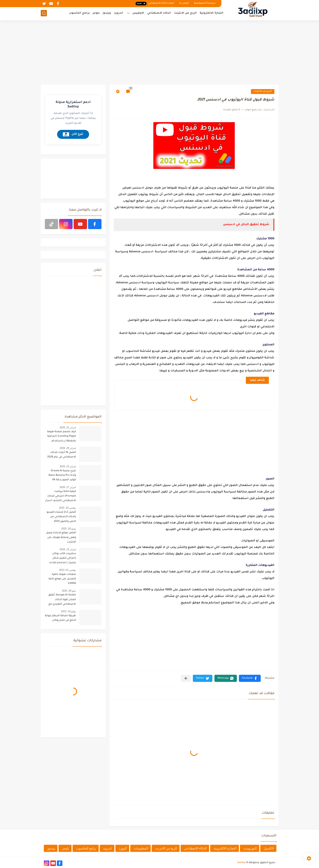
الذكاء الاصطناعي (159, 13)
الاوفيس (138, 13)
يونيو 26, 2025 (68, 529)
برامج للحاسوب (86, 848)
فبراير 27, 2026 (68, 487)
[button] (250, 678)
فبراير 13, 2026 (68, 549)
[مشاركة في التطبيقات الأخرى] (186, 678)
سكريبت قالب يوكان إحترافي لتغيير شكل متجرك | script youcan (63, 558)
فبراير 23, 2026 (68, 466)
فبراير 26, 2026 (68, 448)
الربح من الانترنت (185, 13)
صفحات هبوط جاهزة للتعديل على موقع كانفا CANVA (62, 579)
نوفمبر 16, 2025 (67, 508)
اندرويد (119, 13)
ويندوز (107, 13)
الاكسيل (269, 848)
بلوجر (96, 13)
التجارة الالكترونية (212, 13)
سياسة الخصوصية (205, 3)
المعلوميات (141, 848)
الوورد (123, 848)
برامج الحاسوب (79, 13)
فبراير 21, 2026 (68, 427)
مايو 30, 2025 (69, 591)
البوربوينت (250, 848)
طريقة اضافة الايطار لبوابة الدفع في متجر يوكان (60, 618)
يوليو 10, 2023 (68, 611)
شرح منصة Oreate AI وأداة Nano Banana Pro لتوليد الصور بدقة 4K (62, 475)
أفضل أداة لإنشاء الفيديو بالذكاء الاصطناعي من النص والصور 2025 (61, 517)
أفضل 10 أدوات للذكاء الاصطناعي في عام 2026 (62, 455)
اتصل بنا (184, 3)
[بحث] (44, 14)
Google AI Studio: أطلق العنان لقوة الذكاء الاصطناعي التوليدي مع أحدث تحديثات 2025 (62, 600)
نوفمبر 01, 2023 (67, 570)
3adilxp (241, 863)
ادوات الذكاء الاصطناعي (155, 4)
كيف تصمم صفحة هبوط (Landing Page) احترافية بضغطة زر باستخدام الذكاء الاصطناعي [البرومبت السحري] (62, 437)
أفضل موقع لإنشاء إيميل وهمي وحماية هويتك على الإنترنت (61, 537)
